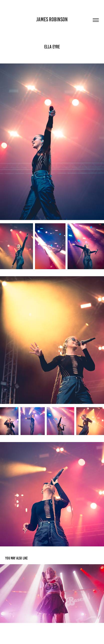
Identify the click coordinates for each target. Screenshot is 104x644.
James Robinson (52, 19)
